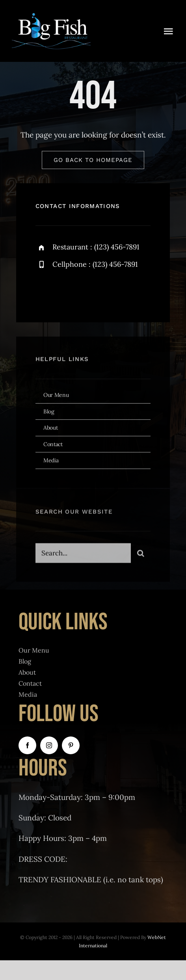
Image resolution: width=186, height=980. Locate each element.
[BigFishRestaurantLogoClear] (51, 15)
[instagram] (88, 291)
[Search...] (83, 554)
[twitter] (66, 291)
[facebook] (44, 291)
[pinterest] (71, 745)
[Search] (141, 554)
